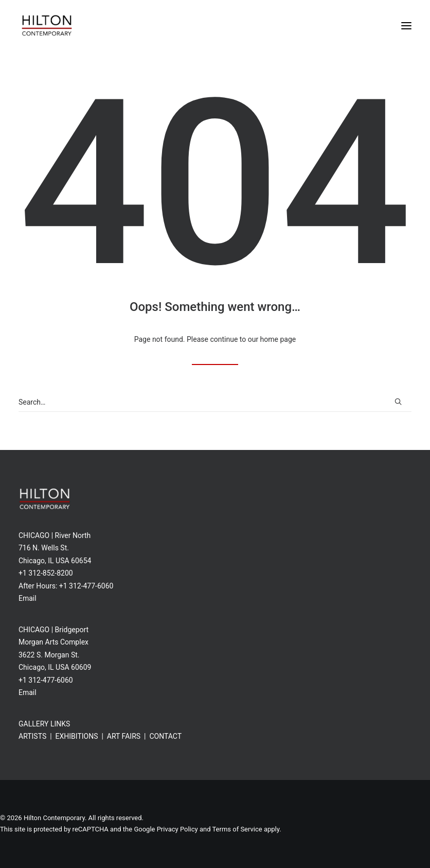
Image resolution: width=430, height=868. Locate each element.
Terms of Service (237, 829)
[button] (406, 25)
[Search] (215, 402)
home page (278, 339)
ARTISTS (32, 736)
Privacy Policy (177, 829)
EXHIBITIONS (77, 736)
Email (28, 598)
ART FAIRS (124, 736)
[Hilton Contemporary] (47, 25)
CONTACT (165, 736)
